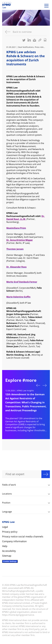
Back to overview (22, 32)
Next (45, 386)
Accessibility (9, 551)
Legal (5, 527)
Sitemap (7, 556)
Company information (14, 541)
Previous (38, 385)
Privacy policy (10, 532)
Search (46, 474)
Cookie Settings (10, 561)
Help (5, 546)
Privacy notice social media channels (23, 536)
